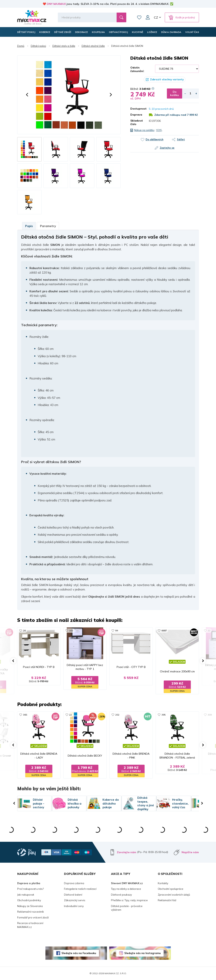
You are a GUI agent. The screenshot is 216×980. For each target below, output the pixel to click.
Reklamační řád (167, 900)
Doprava (136, 115)
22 (209, 630)
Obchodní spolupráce (171, 889)
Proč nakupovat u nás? (30, 889)
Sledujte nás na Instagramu (143, 953)
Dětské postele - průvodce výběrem (127, 908)
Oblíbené (139, 17)
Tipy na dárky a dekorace (126, 889)
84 (117, 630)
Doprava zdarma (74, 883)
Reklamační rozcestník (31, 912)
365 (25, 715)
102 (71, 630)
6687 (164, 630)
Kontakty (163, 883)
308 (210, 715)
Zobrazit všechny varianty (167, 79)
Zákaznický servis (75, 900)
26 (24, 630)
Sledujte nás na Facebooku (79, 953)
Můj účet (148, 17)
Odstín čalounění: (137, 69)
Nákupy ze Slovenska (30, 906)
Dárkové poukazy (121, 895)
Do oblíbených (155, 139)
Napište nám (190, 852)
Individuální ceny (74, 906)
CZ (156, 17)
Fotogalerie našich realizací (80, 889)
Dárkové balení (73, 895)
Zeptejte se (167, 148)
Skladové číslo (137, 122)
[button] (27, 95)
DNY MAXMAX (56, 4)
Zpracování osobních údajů (174, 895)
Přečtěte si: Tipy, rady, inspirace (129, 900)
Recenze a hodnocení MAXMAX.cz (30, 925)
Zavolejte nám (126, 852)
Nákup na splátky (144, 130)
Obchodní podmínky (29, 900)
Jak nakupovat (26, 895)
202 (117, 715)
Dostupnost (137, 109)
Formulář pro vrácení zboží (33, 917)
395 (163, 715)
